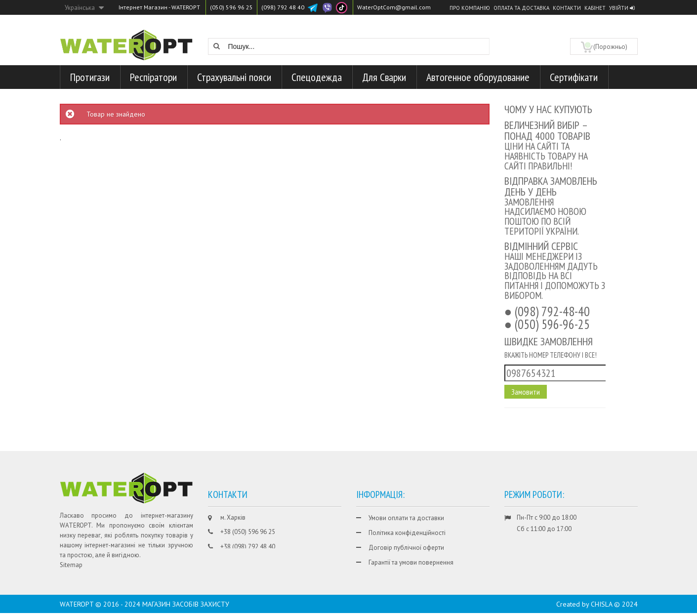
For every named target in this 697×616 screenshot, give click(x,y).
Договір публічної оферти (406, 548)
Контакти (567, 8)
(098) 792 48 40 (283, 7)
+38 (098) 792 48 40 (248, 547)
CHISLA (601, 607)
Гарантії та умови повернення (411, 562)
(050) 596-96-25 (552, 324)
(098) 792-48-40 (552, 311)
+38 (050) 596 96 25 (248, 532)
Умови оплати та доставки (406, 518)
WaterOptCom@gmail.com (394, 7)
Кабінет (595, 8)
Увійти (622, 8)
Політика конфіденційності (407, 533)
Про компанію (470, 8)
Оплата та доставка (521, 8)
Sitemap (71, 565)
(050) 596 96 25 (231, 7)
